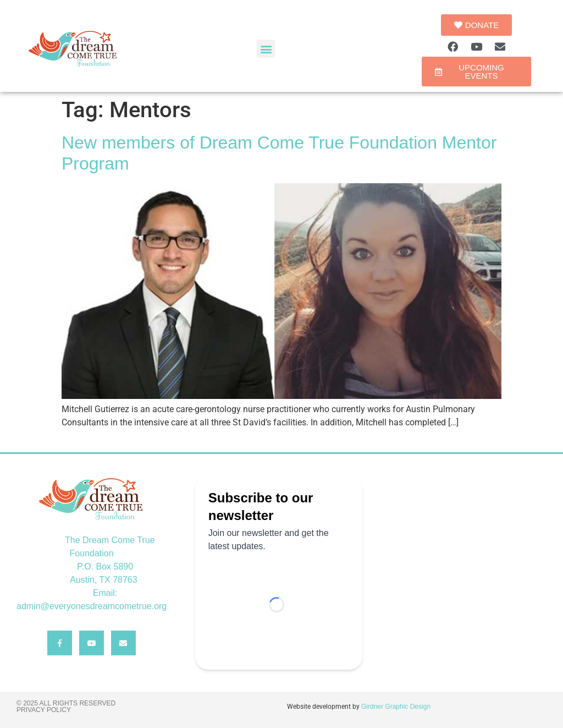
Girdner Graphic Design (396, 707)
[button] (266, 49)
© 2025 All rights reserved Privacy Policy (66, 707)
